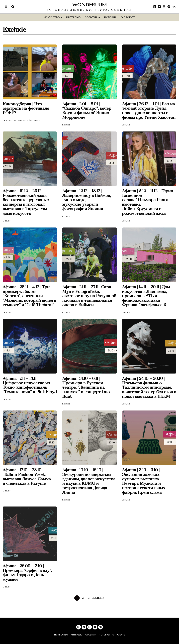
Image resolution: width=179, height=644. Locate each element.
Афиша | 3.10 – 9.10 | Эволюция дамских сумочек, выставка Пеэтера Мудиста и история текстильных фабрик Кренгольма (144, 481)
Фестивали (34, 120)
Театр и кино (20, 120)
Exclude (7, 120)
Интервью (73, 17)
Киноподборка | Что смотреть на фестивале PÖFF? (26, 109)
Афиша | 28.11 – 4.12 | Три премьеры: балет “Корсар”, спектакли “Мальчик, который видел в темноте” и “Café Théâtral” (29, 296)
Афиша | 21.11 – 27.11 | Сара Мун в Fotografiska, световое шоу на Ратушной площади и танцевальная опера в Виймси (89, 296)
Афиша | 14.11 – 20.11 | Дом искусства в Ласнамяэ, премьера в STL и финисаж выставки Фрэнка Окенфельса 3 (146, 296)
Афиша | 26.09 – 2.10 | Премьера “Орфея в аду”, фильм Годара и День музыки (27, 573)
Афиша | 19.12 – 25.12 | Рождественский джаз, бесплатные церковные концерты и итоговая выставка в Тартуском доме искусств (26, 202)
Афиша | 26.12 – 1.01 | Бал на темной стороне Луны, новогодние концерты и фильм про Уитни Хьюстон (149, 111)
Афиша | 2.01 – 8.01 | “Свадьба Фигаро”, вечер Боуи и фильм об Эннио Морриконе (87, 111)
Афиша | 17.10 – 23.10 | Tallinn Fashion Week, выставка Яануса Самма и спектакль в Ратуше (27, 477)
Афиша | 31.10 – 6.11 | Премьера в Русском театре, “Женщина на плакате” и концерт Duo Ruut (86, 388)
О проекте (128, 17)
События (91, 17)
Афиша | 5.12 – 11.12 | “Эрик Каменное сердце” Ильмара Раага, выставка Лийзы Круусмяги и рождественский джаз (147, 202)
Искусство (52, 17)
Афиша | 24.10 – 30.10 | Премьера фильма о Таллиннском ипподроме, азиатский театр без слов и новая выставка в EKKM (149, 388)
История (110, 17)
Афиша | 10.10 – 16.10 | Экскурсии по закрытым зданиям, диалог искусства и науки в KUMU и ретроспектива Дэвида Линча (89, 481)
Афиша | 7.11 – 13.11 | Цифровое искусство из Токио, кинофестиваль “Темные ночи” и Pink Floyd (30, 385)
